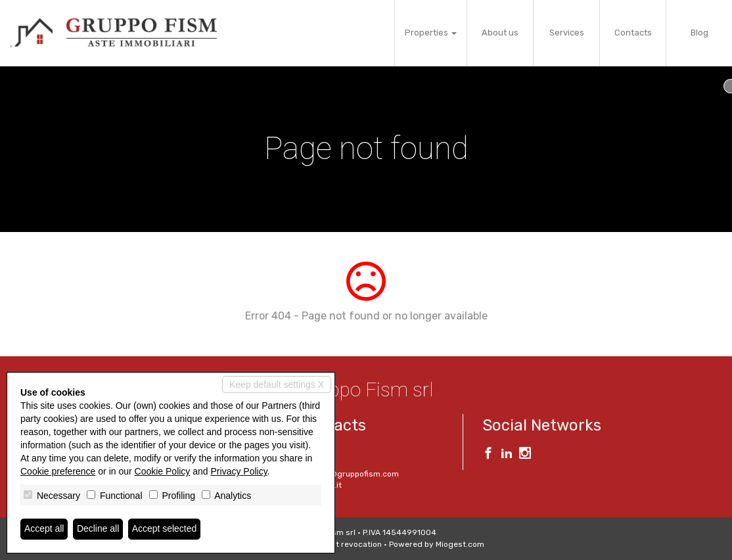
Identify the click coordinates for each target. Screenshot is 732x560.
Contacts (633, 33)
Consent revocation (345, 544)
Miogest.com (460, 544)
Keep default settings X (277, 385)
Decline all (98, 529)
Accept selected (165, 529)
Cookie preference (58, 471)
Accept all (44, 529)
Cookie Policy (163, 471)
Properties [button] (431, 33)
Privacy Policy (239, 471)
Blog (699, 33)
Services (567, 33)
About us (500, 33)
